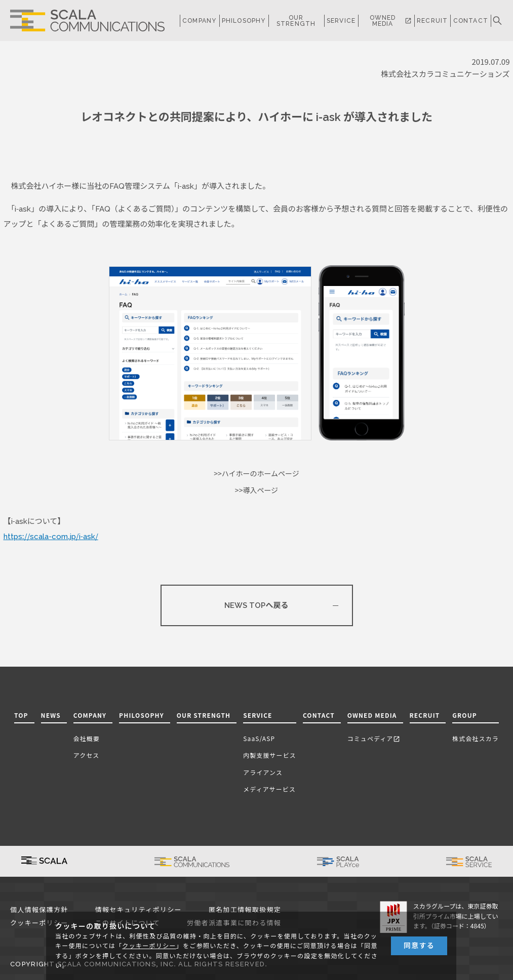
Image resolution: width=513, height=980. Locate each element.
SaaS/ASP (259, 738)
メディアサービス (269, 789)
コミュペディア (374, 738)
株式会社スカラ (476, 738)
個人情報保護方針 (39, 910)
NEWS (51, 715)
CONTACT (471, 21)
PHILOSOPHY (244, 21)
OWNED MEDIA (391, 21)
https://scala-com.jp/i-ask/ (51, 537)
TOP (21, 715)
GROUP (465, 715)
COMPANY (199, 21)
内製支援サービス (270, 755)
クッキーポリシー (39, 923)
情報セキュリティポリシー (139, 910)
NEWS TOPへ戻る (256, 605)
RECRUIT (432, 21)
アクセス (87, 755)
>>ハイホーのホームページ (256, 474)
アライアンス (263, 772)
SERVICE (258, 715)
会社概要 (87, 738)
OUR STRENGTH (296, 21)
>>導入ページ (256, 491)
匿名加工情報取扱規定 (245, 910)
